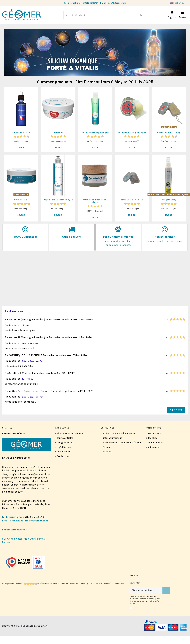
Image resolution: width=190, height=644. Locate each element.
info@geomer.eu (117, 3)
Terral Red (58, 141)
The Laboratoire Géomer (70, 442)
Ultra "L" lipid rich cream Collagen (95, 209)
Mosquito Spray (169, 208)
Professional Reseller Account (119, 442)
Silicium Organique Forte (33, 369)
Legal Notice (64, 455)
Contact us (63, 464)
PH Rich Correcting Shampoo (95, 141)
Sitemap (107, 460)
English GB (179, 3)
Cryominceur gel (21, 208)
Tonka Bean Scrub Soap (132, 208)
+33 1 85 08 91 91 (35, 525)
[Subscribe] (166, 598)
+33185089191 (91, 3)
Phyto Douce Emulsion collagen (58, 208)
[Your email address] (146, 598)
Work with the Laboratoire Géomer (122, 451)
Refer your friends (112, 446)
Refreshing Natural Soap (169, 141)
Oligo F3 (26, 333)
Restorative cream (30, 351)
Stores (106, 455)
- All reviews (64, 592)
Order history (155, 451)
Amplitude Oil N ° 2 (21, 141)
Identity (152, 446)
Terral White (27, 387)
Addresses (154, 455)
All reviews (176, 418)
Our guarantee (65, 451)
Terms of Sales (65, 446)
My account (155, 442)
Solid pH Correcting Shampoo (132, 141)
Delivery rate (64, 460)
